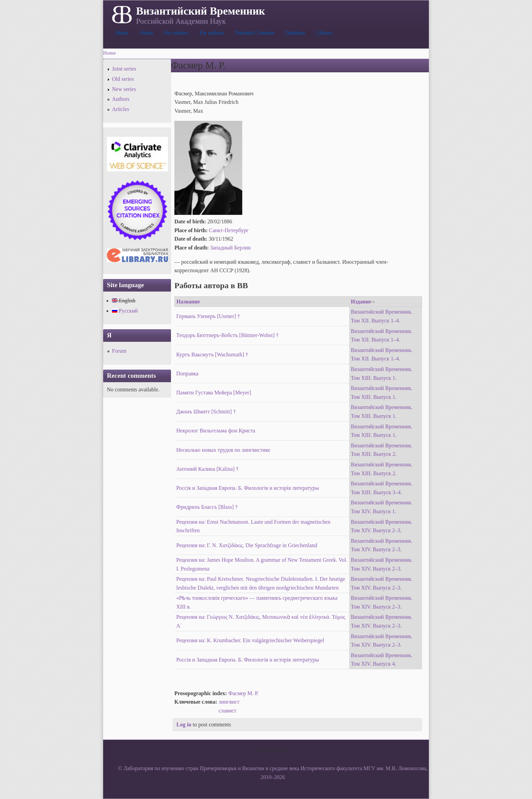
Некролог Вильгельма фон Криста (216, 431)
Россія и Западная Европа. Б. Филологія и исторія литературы (248, 488)
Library (324, 33)
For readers (176, 33)
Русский (125, 311)
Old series (123, 79)
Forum (119, 351)
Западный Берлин (230, 248)
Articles (121, 109)
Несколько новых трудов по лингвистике (223, 450)
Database (295, 33)
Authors (121, 99)
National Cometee (255, 33)
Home (122, 33)
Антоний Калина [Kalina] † (208, 469)
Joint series (124, 69)
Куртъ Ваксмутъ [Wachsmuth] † (212, 355)
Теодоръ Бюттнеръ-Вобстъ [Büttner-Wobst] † (228, 335)
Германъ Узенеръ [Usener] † (208, 316)
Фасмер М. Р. (243, 693)
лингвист (229, 702)
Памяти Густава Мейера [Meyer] (214, 393)
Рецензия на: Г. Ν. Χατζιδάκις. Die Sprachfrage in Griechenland (247, 545)
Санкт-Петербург (229, 230)
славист (227, 711)
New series (124, 89)
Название (188, 302)
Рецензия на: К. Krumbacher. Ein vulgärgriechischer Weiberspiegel (250, 640)
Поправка (187, 374)
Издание (363, 302)
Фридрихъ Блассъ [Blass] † (207, 507)
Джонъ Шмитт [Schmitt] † (206, 412)
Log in (184, 724)
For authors (212, 33)
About (146, 33)
